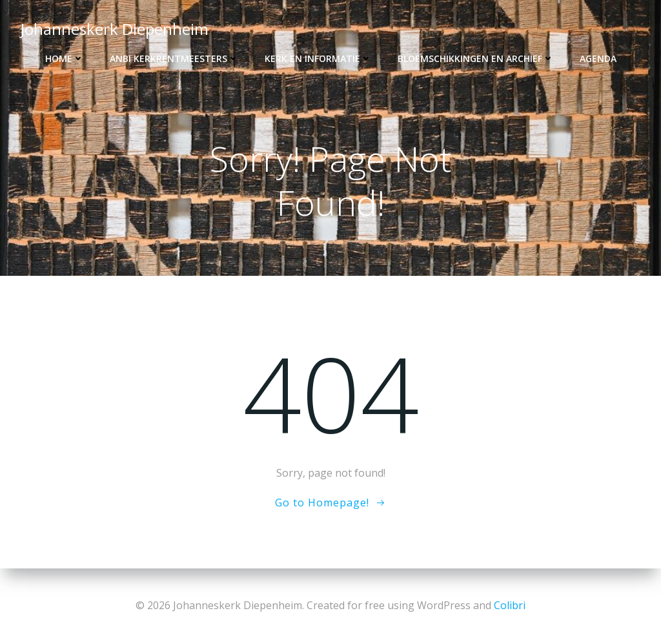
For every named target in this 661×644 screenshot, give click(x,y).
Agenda (598, 58)
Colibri (510, 605)
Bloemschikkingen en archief (476, 58)
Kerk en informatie (318, 58)
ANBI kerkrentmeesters (174, 58)
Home (65, 58)
